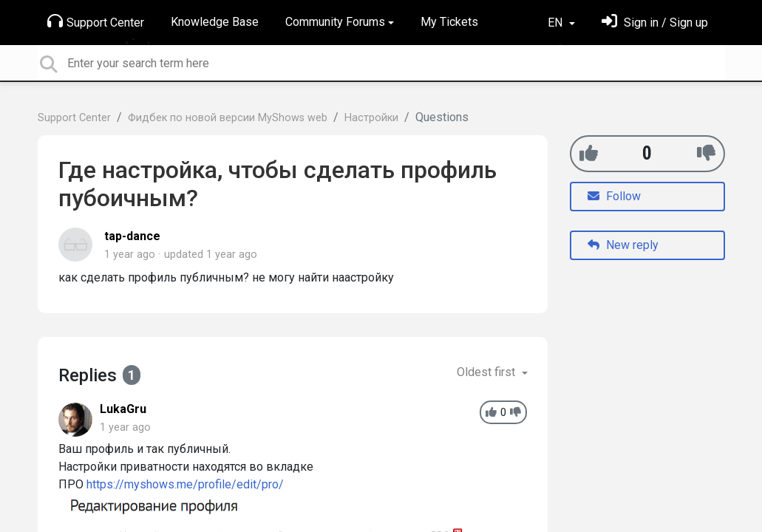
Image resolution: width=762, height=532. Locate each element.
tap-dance (132, 236)
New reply (623, 245)
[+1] (589, 153)
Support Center (96, 21)
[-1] (706, 153)
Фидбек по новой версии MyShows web (228, 118)
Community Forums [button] (335, 22)
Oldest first (487, 372)
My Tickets (449, 22)
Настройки (371, 118)
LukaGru (123, 409)
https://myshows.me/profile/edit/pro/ (185, 484)
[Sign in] (655, 23)
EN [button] (557, 23)
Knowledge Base (215, 22)
